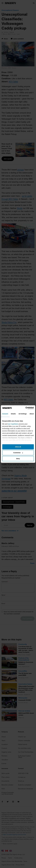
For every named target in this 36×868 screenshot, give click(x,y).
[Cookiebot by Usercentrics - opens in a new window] (26, 408)
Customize (18, 453)
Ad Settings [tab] (23, 414)
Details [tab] (13, 414)
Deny (18, 459)
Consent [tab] (5, 414)
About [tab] (32, 414)
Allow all (18, 447)
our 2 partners (13, 424)
